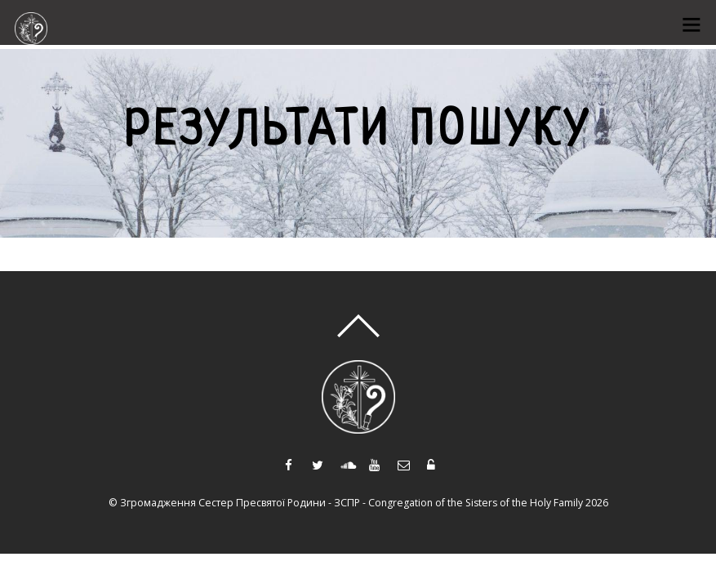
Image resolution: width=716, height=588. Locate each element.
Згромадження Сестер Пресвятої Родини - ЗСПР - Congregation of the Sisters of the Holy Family (351, 503)
